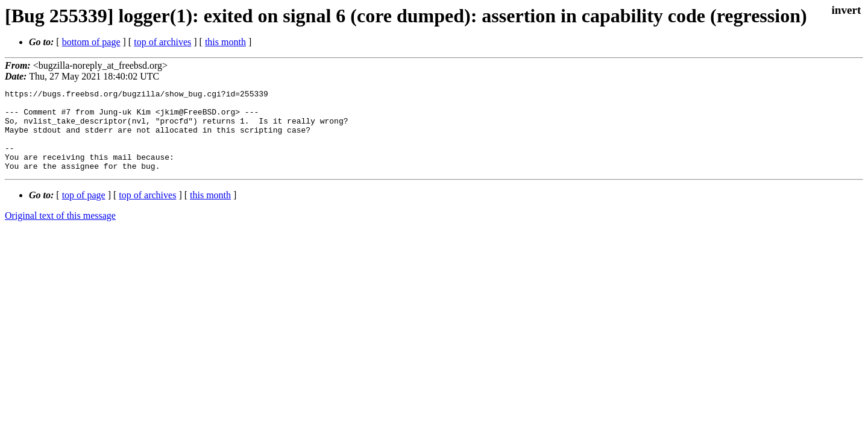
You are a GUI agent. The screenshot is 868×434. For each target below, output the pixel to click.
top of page (84, 211)
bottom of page (91, 42)
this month (225, 42)
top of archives (162, 42)
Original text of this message (60, 232)
